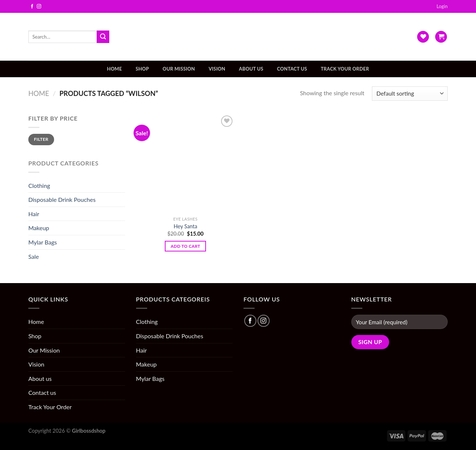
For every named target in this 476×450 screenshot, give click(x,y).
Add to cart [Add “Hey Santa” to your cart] (185, 246)
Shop (142, 69)
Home (115, 69)
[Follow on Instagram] (39, 7)
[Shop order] (410, 94)
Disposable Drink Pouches (62, 199)
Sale (34, 256)
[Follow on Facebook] (32, 7)
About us (251, 69)
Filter (41, 139)
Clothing (39, 185)
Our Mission (179, 69)
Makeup (39, 228)
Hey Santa (185, 226)
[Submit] (103, 37)
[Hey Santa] (185, 163)
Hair (34, 214)
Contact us (292, 69)
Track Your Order (345, 69)
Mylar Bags (43, 242)
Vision (217, 69)
